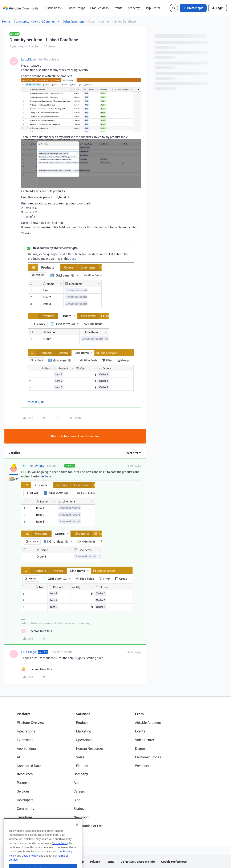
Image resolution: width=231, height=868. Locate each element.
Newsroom (82, 817)
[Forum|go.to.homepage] (21, 8)
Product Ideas (99, 8)
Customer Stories (148, 757)
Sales (80, 757)
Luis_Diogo (29, 59)
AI (18, 757)
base (73, 259)
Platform (24, 714)
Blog (77, 800)
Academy (134, 8)
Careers (79, 791)
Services (23, 791)
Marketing (84, 731)
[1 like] (37, 631)
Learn (139, 714)
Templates (25, 817)
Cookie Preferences (174, 862)
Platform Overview (31, 723)
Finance (82, 766)
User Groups (77, 8)
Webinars (142, 766)
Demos (140, 748)
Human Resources (90, 748)
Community (22, 21)
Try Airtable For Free (88, 826)
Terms (110, 862)
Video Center (145, 740)
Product (82, 723)
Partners (23, 783)
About (78, 783)
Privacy (95, 862)
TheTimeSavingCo (33, 466)
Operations (84, 740)
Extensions (25, 740)
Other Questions (74, 21)
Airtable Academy (148, 723)
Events (118, 8)
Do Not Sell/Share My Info (138, 862)
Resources (25, 774)
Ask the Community (46, 21)
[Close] (77, 834)
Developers (25, 800)
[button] (193, 8)
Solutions (83, 714)
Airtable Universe (29, 826)
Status (79, 809)
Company (81, 774)
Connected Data (29, 766)
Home (6, 21)
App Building (26, 748)
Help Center (152, 8)
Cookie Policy (60, 852)
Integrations (26, 731)
